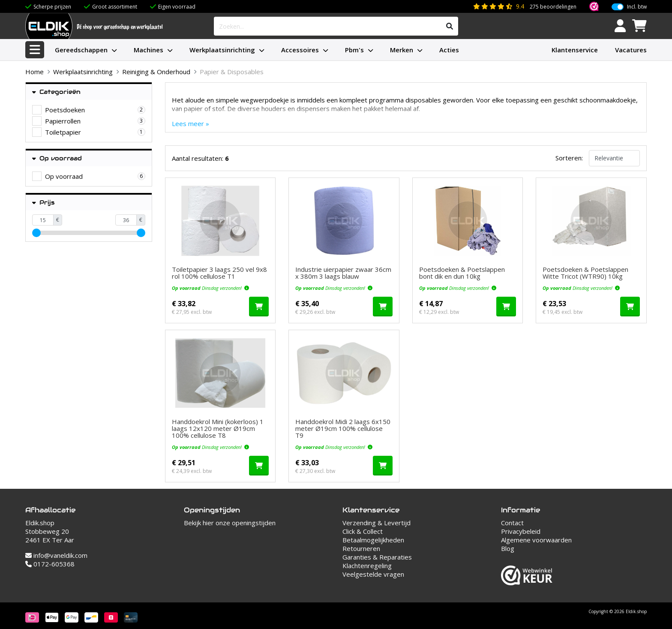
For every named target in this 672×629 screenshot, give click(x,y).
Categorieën (56, 92)
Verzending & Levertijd (376, 523)
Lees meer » (190, 123)
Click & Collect (363, 531)
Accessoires (300, 50)
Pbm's (354, 50)
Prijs (43, 203)
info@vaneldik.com (56, 555)
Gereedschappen (81, 50)
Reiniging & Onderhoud (156, 72)
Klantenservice (575, 50)
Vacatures (631, 50)
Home (34, 72)
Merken (402, 50)
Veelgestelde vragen (373, 574)
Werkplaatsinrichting (222, 50)
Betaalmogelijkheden (373, 540)
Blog (508, 548)
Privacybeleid (521, 531)
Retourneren (361, 548)
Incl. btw (637, 7)
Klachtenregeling (367, 566)
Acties (449, 50)
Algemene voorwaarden (536, 540)
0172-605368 (50, 564)
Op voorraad (57, 158)
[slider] (36, 233)
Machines (148, 50)
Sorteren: (569, 158)
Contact (512, 523)
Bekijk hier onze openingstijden (230, 523)
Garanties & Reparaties (377, 557)
